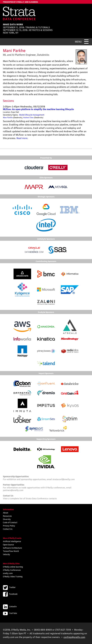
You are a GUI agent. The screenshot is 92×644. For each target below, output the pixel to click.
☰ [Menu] (86, 41)
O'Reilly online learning (13, 567)
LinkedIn (10, 606)
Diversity (7, 519)
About (6, 513)
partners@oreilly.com (13, 490)
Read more (22, 138)
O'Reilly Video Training (13, 576)
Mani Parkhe (8, 117)
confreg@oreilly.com (74, 637)
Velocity (6, 554)
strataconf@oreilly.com (64, 479)
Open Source (8, 544)
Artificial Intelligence (12, 541)
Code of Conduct (10, 522)
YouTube (10, 613)
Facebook (10, 594)
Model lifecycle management (32, 115)
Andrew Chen (28, 117)
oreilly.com (8, 573)
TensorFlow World (11, 551)
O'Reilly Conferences (12, 570)
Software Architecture (12, 548)
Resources (7, 516)
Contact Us (8, 529)
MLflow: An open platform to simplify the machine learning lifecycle (38, 109)
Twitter (9, 587)
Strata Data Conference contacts (41, 498)
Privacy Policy (9, 526)
